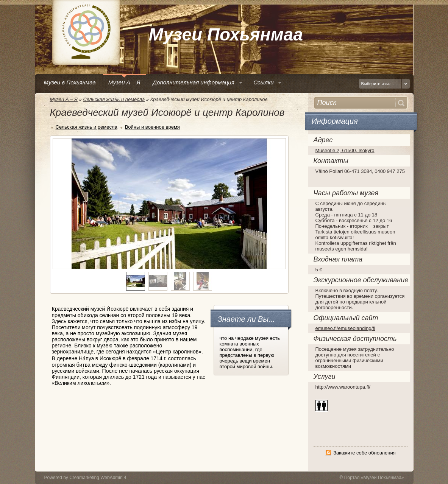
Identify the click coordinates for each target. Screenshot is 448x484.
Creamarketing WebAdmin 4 (98, 478)
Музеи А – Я (64, 99)
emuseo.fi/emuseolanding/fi (345, 328)
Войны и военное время (152, 127)
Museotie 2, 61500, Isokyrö (345, 150)
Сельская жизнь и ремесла (114, 99)
